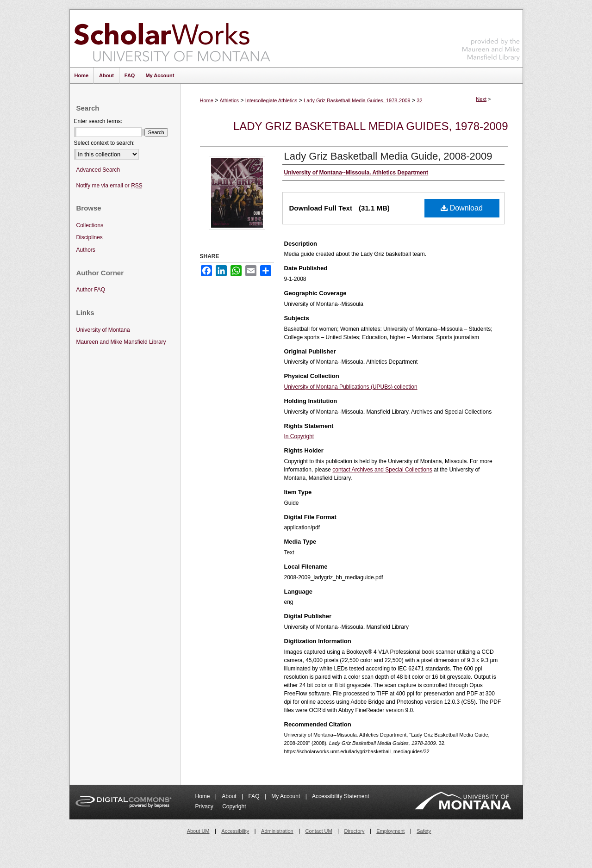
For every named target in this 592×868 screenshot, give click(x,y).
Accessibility (235, 831)
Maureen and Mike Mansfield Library (491, 37)
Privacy (205, 806)
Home (207, 100)
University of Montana (103, 330)
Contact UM (319, 831)
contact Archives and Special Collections (382, 470)
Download (462, 208)
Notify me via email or (109, 186)
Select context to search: (104, 143)
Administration (277, 831)
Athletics (230, 100)
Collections (90, 225)
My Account (286, 796)
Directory (354, 831)
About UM (198, 831)
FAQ (254, 796)
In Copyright (299, 436)
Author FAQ (91, 290)
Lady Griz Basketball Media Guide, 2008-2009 (388, 156)
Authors (86, 250)
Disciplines (90, 237)
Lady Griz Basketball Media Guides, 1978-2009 (357, 100)
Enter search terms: (98, 121)
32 (419, 100)
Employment (390, 831)
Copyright (234, 806)
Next (481, 99)
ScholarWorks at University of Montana (172, 38)
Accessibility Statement (340, 796)
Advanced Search (98, 170)
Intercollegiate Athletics (271, 100)
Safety (424, 831)
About (230, 796)
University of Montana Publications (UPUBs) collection (351, 387)
